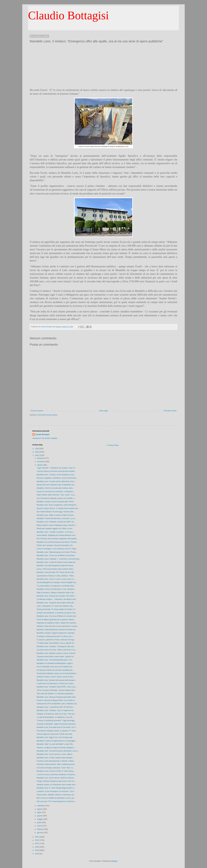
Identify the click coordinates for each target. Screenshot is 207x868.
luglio (39, 812)
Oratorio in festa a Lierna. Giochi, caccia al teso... (55, 677)
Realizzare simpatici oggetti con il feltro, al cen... (55, 529)
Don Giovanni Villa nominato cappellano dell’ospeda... (57, 539)
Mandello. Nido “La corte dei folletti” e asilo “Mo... (55, 744)
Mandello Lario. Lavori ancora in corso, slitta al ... (55, 754)
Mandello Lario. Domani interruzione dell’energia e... (57, 680)
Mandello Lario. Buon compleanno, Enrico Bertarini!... (57, 505)
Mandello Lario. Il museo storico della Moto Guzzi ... (56, 481)
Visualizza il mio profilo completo (45, 438)
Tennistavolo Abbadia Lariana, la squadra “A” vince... (57, 731)
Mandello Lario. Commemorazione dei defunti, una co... (58, 751)
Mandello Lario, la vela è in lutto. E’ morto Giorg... (55, 771)
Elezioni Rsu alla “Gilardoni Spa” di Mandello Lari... (56, 485)
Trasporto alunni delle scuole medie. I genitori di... (56, 657)
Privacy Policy (113, 445)
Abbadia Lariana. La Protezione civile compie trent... (57, 785)
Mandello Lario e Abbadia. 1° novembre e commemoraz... (59, 559)
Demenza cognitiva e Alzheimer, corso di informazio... (57, 478)
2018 (37, 854)
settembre (41, 806)
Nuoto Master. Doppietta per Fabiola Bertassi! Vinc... (57, 535)
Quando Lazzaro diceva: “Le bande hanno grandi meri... (58, 508)
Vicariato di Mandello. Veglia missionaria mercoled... (57, 724)
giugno (40, 816)
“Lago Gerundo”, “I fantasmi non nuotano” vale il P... (56, 468)
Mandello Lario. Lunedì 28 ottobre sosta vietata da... (57, 562)
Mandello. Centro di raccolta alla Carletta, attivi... (55, 488)
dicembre (41, 458)
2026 (37, 449)
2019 (37, 850)
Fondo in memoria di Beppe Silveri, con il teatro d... (56, 700)
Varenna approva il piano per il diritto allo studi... (55, 734)
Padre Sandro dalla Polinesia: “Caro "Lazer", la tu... (56, 495)
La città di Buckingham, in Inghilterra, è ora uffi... (55, 717)
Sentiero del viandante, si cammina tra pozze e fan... (57, 613)
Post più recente (37, 411)
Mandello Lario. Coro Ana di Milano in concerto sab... (57, 616)
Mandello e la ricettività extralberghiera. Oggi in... (55, 663)
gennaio (40, 833)
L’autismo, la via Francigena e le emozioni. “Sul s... (56, 791)
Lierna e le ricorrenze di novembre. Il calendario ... (56, 492)
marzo (40, 826)
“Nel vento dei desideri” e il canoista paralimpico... (56, 694)
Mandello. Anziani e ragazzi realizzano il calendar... (56, 633)
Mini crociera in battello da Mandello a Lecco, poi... (56, 798)
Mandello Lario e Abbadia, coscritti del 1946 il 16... (56, 522)
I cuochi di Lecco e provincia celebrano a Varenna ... (57, 775)
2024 (37, 455)
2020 (37, 847)
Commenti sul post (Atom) (47, 415)
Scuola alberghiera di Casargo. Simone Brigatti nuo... (57, 582)
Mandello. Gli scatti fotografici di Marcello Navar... (56, 566)
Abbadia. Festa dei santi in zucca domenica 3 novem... (58, 626)
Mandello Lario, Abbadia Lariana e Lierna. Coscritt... (56, 653)
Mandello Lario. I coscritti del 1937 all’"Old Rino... (55, 707)
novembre (41, 462)
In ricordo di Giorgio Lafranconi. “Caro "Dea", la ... (56, 768)
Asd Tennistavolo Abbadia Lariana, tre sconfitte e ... (56, 498)
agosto (40, 809)
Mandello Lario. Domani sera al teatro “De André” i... (57, 596)
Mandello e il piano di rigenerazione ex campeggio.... (57, 741)
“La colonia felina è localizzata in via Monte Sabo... (56, 586)
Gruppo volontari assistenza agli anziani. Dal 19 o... (56, 781)
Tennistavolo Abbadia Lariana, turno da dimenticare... (57, 673)
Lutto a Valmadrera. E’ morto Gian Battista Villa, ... (56, 606)
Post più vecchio (170, 411)
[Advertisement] (103, 66)
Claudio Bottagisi (68, 15)
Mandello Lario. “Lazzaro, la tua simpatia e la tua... (56, 475)
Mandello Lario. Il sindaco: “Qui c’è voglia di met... (56, 710)
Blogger (114, 861)
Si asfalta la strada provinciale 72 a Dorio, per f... (55, 636)
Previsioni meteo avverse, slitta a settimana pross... (56, 764)
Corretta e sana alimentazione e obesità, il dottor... (56, 761)
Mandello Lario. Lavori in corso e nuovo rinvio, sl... (56, 579)
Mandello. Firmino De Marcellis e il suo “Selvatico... (56, 589)
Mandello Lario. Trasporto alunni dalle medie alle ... (56, 603)
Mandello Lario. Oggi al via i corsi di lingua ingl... (55, 737)
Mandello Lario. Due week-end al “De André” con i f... (57, 727)
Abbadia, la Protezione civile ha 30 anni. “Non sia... (56, 714)
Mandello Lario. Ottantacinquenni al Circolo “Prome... (57, 552)
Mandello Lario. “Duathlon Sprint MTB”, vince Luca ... (57, 687)
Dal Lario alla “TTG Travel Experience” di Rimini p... (56, 801)
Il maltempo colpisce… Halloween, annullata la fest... (57, 599)
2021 (37, 844)
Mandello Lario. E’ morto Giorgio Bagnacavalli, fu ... (56, 788)
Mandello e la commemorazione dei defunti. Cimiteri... (57, 542)
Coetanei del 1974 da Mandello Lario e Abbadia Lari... (57, 704)
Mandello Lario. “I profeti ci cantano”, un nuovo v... (56, 532)
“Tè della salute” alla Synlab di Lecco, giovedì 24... (56, 643)
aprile (39, 822)
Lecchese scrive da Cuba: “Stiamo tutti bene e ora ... (57, 650)
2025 (37, 452)
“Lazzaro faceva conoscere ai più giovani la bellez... (56, 471)
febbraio (40, 829)
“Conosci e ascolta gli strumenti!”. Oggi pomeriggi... (56, 721)
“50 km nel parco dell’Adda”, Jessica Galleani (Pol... (56, 690)
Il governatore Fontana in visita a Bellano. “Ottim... (56, 576)
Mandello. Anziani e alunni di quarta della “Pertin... (56, 502)
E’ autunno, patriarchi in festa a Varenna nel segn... (56, 640)
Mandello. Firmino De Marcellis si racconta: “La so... (56, 518)
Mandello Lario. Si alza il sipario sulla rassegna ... (56, 758)
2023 (37, 837)
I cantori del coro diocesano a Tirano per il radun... (56, 684)
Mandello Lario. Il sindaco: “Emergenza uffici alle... (56, 646)
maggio (40, 819)
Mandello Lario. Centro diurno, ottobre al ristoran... (56, 778)
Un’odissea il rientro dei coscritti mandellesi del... (55, 670)
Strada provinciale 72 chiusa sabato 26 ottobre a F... (57, 609)
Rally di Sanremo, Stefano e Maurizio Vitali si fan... (56, 593)
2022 (37, 840)
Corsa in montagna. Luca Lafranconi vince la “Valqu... (57, 549)
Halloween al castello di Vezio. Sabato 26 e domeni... (57, 623)
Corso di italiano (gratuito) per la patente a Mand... (56, 620)
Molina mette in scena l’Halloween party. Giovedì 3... (57, 525)
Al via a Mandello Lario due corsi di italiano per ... (55, 667)
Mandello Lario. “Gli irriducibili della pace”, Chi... (55, 660)
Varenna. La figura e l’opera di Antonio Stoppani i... (56, 748)
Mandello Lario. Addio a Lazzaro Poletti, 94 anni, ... (56, 515)
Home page (103, 411)
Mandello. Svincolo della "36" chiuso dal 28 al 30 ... (56, 572)
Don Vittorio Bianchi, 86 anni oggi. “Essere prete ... (56, 512)
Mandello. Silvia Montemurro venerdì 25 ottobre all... (57, 630)
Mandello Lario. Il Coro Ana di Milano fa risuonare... (56, 555)
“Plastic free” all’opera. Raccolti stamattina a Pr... (55, 545)
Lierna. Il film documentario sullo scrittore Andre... (56, 569)
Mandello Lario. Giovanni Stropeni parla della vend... (57, 697)
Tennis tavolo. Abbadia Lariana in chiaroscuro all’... (56, 795)
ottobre (40, 465)
